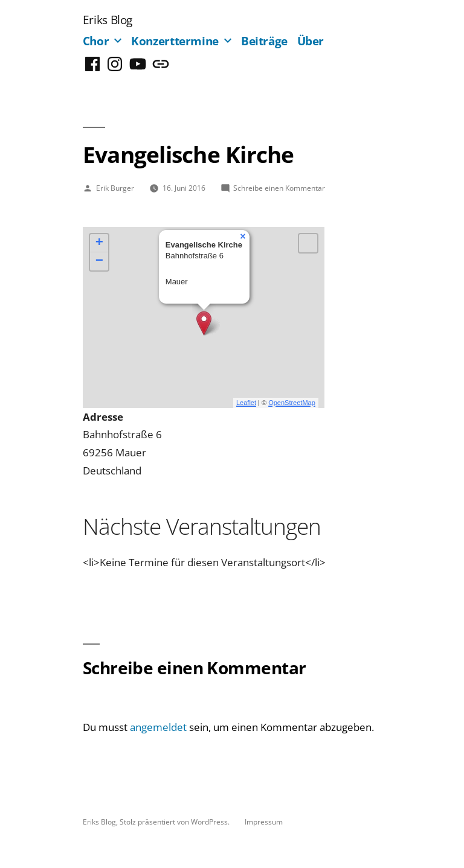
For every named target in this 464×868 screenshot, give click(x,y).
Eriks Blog (108, 20)
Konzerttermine (175, 41)
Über (311, 41)
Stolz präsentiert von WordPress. (176, 822)
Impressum (264, 822)
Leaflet (246, 403)
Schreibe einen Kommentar (279, 188)
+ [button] (99, 243)
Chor (96, 41)
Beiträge (264, 41)
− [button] (99, 261)
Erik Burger (115, 188)
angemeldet (158, 727)
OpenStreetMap (292, 403)
